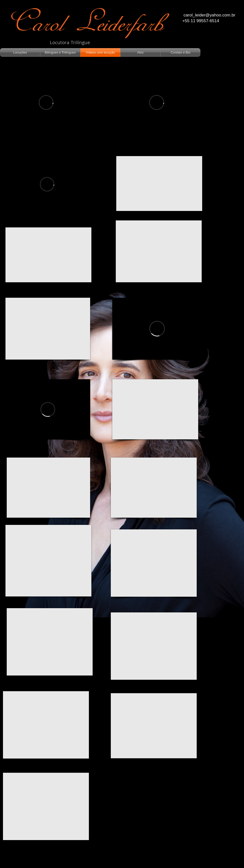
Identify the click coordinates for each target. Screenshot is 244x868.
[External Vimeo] (46, 102)
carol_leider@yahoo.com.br (209, 15)
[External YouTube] (48, 255)
